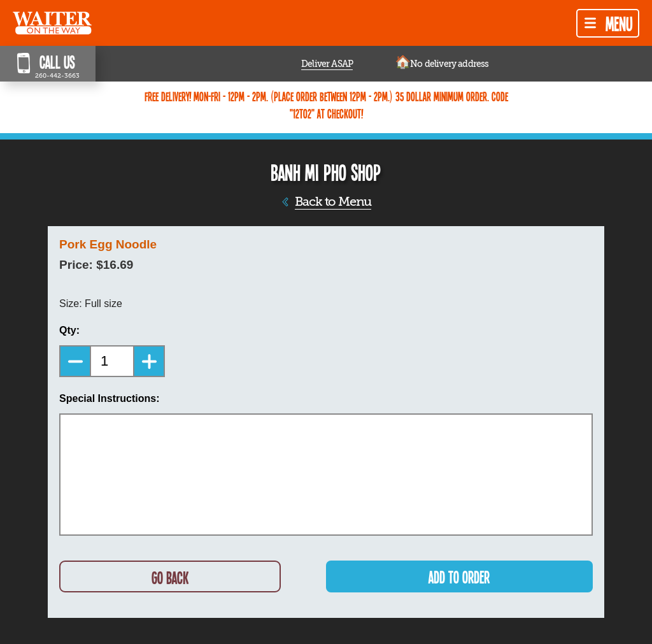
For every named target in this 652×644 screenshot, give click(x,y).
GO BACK (170, 577)
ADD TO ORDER (459, 577)
